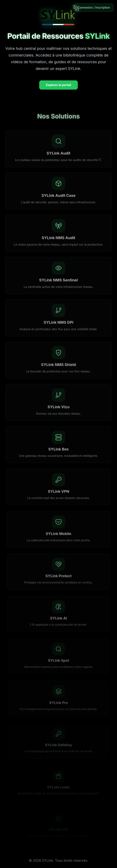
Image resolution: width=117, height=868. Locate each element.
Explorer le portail (58, 85)
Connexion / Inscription (94, 7)
